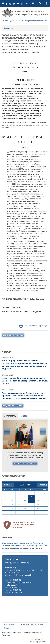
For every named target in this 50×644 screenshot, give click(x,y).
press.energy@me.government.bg (18, 575)
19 (19, 505)
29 (38, 509)
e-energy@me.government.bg (17, 563)
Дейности (14, 21)
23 (45, 505)
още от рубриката (13, 406)
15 (38, 501)
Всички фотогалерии (25, 463)
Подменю (8, 28)
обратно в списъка (13, 335)
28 (31, 509)
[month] (29, 485)
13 (25, 501)
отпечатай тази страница (33, 326)
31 (5, 512)
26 (19, 509)
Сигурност (9, 628)
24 (5, 509)
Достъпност (10, 624)
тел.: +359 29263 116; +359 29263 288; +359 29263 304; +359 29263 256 (25, 571)
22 (38, 505)
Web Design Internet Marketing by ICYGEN (38, 640)
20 (25, 505)
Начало (5, 21)
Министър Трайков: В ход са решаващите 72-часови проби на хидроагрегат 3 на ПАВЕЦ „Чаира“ (25, 381)
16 (45, 501)
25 (12, 509)
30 (45, 509)
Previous (7, 431)
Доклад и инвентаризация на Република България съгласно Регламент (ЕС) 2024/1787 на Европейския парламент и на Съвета (24, 546)
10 (5, 501)
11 (12, 501)
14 (31, 501)
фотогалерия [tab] (10, 416)
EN (27, 3)
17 (5, 505)
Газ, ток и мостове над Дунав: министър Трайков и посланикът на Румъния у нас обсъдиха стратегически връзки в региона (24, 396)
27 (25, 509)
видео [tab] (24, 416)
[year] (22, 485)
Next (43, 431)
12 (19, 501)
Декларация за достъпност (32, 624)
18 (12, 505)
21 (31, 505)
